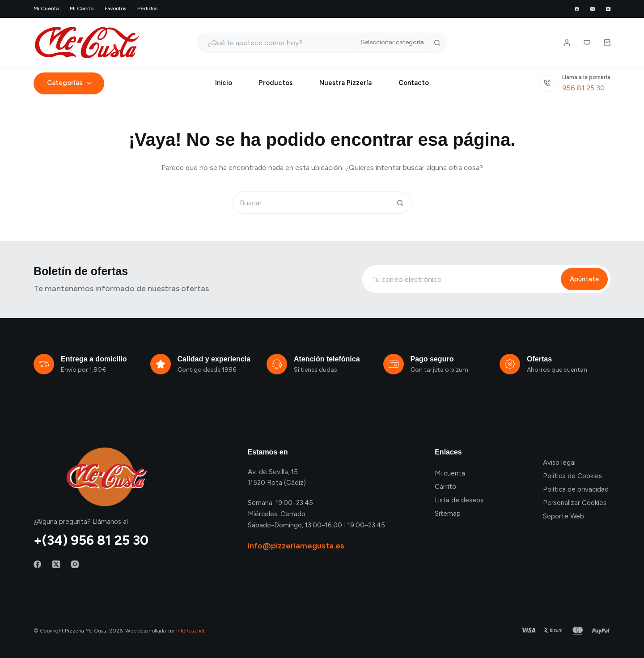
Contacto (414, 83)
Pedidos (147, 8)
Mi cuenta (46, 8)
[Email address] (461, 279)
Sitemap (448, 514)
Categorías (71, 83)
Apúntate (584, 279)
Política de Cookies (572, 476)
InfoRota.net (191, 631)
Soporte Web (563, 516)
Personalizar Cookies (575, 503)
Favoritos (115, 8)
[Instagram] (593, 9)
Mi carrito (82, 8)
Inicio (224, 83)
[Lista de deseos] (587, 43)
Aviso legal (559, 463)
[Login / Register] (567, 43)
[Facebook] (577, 9)
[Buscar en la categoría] (392, 43)
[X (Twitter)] (608, 9)
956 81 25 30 (583, 88)
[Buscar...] (277, 43)
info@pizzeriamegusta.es (296, 546)
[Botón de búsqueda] (437, 43)
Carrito (445, 487)
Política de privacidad (576, 489)
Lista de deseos (459, 500)
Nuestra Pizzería (345, 83)
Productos (276, 83)
